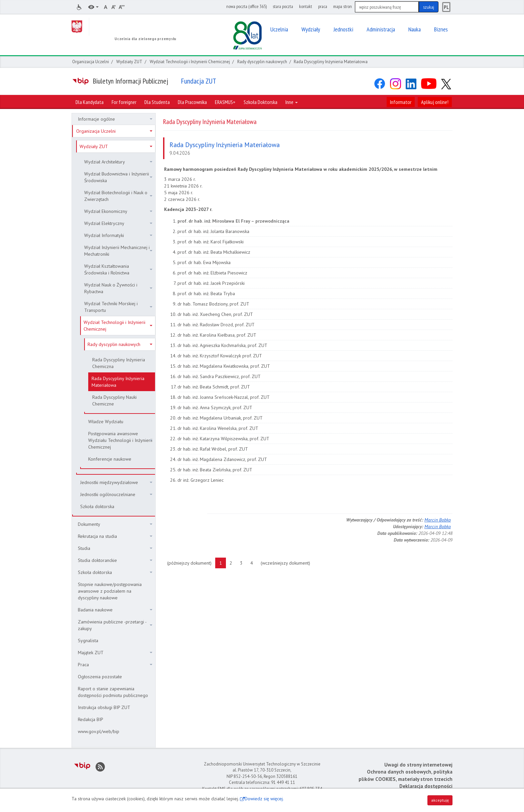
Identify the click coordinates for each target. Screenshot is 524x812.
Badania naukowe (115, 610)
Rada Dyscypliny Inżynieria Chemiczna (119, 363)
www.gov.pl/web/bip (99, 731)
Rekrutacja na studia (115, 536)
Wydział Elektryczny (118, 223)
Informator (401, 102)
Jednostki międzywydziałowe (116, 482)
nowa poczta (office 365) (246, 6)
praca (323, 6)
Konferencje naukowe (110, 459)
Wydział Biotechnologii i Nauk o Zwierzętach (118, 196)
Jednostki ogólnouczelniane (116, 494)
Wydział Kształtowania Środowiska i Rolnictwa (118, 269)
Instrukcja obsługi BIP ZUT (104, 707)
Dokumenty (115, 524)
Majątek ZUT (115, 653)
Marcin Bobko (438, 520)
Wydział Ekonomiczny (118, 211)
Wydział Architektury (118, 162)
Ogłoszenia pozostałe (100, 677)
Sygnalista (88, 641)
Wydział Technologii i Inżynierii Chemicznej (190, 62)
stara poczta (283, 6)
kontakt (306, 6)
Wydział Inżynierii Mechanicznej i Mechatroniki (118, 251)
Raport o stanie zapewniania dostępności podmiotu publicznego (113, 692)
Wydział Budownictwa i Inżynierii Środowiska (118, 177)
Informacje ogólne (115, 119)
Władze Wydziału (106, 422)
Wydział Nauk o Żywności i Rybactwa (118, 288)
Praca (115, 665)
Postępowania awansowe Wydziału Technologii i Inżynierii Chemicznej (120, 440)
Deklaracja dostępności (426, 786)
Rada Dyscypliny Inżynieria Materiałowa (118, 382)
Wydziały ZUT (129, 62)
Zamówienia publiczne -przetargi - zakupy (115, 625)
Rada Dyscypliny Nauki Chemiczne (114, 400)
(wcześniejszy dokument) (287, 563)
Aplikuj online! (435, 102)
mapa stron (343, 6)
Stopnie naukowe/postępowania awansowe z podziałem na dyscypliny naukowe (110, 591)
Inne (292, 102)
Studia (115, 548)
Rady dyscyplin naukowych (262, 62)
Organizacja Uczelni (91, 62)
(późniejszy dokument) (191, 563)
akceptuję (440, 800)
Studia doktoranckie (115, 560)
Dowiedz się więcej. (264, 799)
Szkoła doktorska (97, 506)
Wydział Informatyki (118, 235)
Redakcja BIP (91, 719)
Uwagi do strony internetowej (418, 765)
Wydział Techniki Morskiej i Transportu (118, 307)
